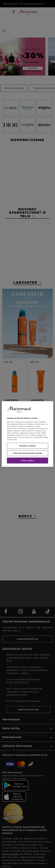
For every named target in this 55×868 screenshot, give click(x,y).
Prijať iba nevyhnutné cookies (27, 453)
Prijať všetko (27, 461)
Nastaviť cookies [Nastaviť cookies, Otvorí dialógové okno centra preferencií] (27, 446)
